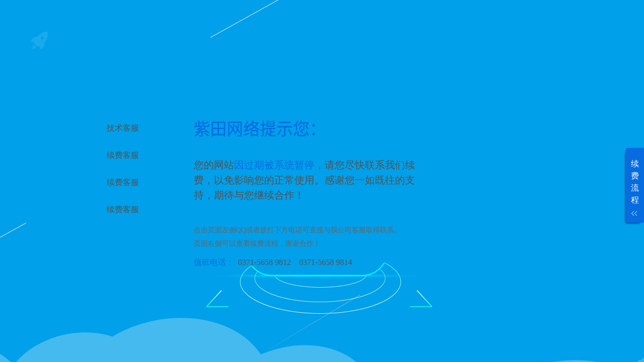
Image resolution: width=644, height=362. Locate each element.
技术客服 (123, 128)
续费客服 (123, 155)
